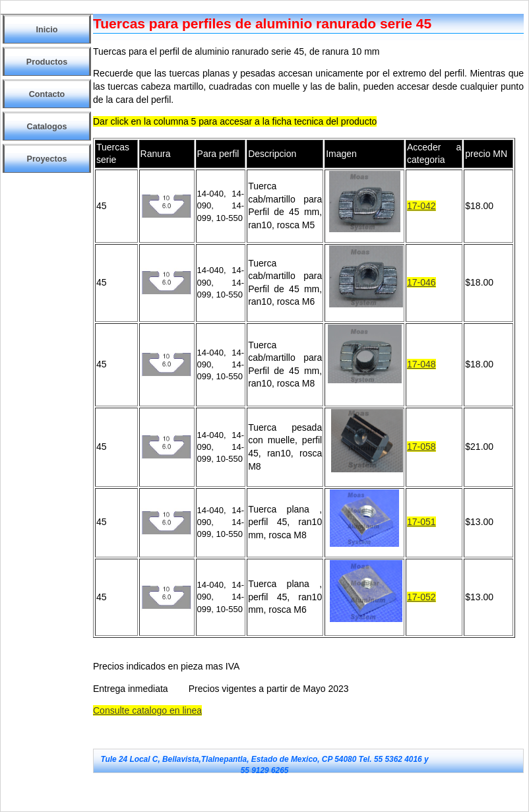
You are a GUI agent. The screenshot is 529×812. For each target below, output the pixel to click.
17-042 (421, 206)
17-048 (421, 364)
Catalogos (47, 127)
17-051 (421, 522)
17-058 (421, 447)
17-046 (421, 282)
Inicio (47, 30)
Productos (47, 62)
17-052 (421, 597)
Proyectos (47, 159)
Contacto (47, 94)
